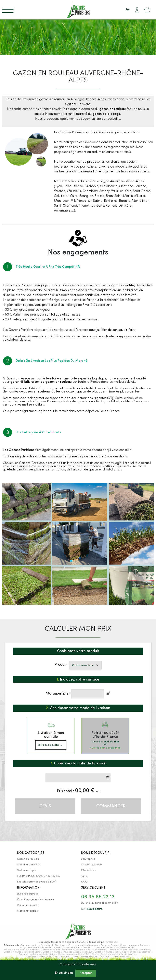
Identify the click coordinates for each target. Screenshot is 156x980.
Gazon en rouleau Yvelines (114, 956)
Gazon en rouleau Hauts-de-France (115, 948)
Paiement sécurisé (28, 905)
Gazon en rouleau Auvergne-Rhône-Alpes (44, 945)
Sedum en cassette (29, 865)
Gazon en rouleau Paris (107, 952)
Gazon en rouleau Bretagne (135, 945)
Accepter (86, 973)
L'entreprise (88, 859)
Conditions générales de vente (36, 899)
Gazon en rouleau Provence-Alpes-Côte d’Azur (68, 952)
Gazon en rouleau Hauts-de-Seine (37, 954)
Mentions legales (27, 911)
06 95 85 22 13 (98, 897)
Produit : (61, 665)
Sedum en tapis (26, 870)
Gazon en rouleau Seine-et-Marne (79, 956)
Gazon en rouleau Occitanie (92, 950)
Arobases (112, 942)
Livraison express (28, 894)
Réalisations (88, 870)
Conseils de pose (91, 865)
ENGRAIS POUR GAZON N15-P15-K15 (38, 876)
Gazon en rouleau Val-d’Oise (42, 956)
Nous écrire (95, 909)
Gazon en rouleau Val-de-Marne (118, 954)
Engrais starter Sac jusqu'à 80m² (37, 882)
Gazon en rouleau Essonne (136, 952)
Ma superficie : (58, 694)
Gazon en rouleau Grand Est (78, 948)
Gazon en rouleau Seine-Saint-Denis (78, 954)
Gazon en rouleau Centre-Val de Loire (41, 948)
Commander (111, 806)
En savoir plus (64, 973)
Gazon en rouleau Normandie (58, 950)
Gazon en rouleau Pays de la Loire (22, 952)
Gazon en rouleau (28, 859)
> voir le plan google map (105, 748)
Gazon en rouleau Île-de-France (22, 950)
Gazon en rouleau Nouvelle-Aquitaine (130, 950)
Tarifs (84, 876)
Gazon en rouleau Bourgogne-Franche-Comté (93, 945)
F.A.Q (84, 882)
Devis (45, 806)
